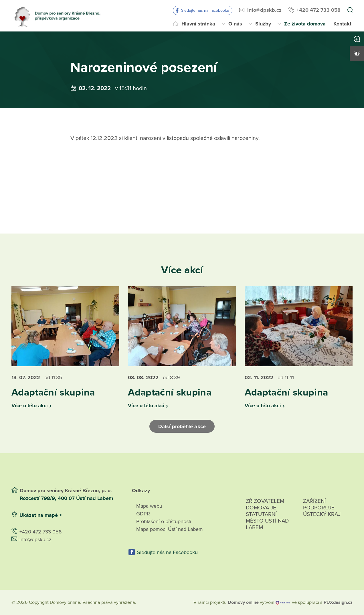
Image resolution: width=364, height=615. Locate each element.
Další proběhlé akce (182, 426)
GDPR (143, 514)
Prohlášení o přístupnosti (164, 521)
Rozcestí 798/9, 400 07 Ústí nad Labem (67, 498)
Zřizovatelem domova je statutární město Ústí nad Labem (267, 521)
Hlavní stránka (198, 24)
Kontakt (342, 24)
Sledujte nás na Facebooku (205, 10)
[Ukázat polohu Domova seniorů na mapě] (95, 515)
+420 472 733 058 (318, 10)
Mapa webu (149, 506)
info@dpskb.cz (264, 10)
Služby (263, 24)
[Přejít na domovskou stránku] (60, 16)
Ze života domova (305, 24)
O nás (235, 24)
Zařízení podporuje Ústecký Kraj (322, 508)
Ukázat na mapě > (41, 515)
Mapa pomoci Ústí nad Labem (170, 529)
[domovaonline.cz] (243, 602)
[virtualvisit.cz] (283, 602)
